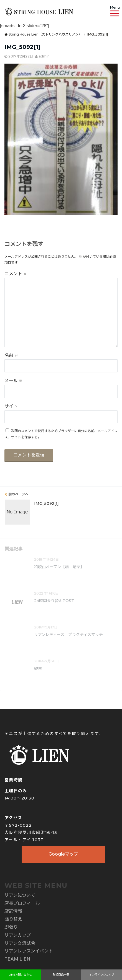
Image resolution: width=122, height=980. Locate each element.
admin (44, 56)
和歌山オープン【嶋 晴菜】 (59, 567)
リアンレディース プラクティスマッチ (68, 635)
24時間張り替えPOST (54, 601)
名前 (11, 355)
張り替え (13, 919)
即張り (11, 927)
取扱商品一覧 (61, 975)
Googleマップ (63, 854)
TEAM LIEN (17, 959)
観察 (38, 668)
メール (13, 381)
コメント (16, 274)
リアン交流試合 (20, 943)
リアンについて (20, 895)
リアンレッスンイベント (29, 951)
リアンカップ (18, 935)
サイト (11, 406)
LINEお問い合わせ (20, 975)
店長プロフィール (22, 903)
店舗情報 (13, 911)
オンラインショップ (102, 975)
